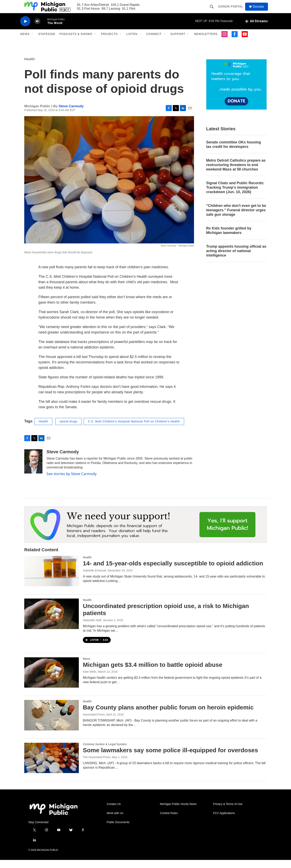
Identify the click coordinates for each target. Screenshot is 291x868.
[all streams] (256, 29)
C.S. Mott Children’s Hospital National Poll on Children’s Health (134, 429)
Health (30, 67)
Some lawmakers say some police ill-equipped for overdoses (170, 758)
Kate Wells (90, 680)
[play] (25, 29)
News (25, 42)
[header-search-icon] (213, 11)
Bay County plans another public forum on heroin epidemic (168, 715)
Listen (132, 42)
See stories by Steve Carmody (72, 482)
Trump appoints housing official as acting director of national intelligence (236, 259)
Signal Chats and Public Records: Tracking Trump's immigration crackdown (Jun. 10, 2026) (235, 196)
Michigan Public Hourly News (178, 812)
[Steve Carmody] (33, 469)
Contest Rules (169, 821)
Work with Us (115, 821)
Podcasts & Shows (76, 42)
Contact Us (114, 812)
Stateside (47, 42)
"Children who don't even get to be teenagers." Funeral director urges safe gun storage (236, 218)
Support (178, 42)
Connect (154, 42)
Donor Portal (232, 11)
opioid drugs (69, 429)
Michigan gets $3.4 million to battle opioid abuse (153, 673)
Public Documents (118, 830)
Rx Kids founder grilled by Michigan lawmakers (229, 239)
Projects (109, 42)
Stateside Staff (92, 628)
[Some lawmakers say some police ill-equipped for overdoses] (52, 766)
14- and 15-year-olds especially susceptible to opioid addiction (173, 571)
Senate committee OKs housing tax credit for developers (234, 153)
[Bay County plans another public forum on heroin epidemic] (52, 723)
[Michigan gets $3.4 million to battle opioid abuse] (52, 681)
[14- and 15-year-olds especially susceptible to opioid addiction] (52, 579)
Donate (260, 11)
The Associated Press (96, 765)
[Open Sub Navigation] (33, 42)
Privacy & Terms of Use (228, 812)
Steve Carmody (71, 114)
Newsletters (206, 42)
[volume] (37, 29)
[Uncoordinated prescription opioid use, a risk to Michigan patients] (52, 622)
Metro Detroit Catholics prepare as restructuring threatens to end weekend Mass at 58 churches (236, 173)
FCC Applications (224, 821)
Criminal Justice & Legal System (105, 752)
